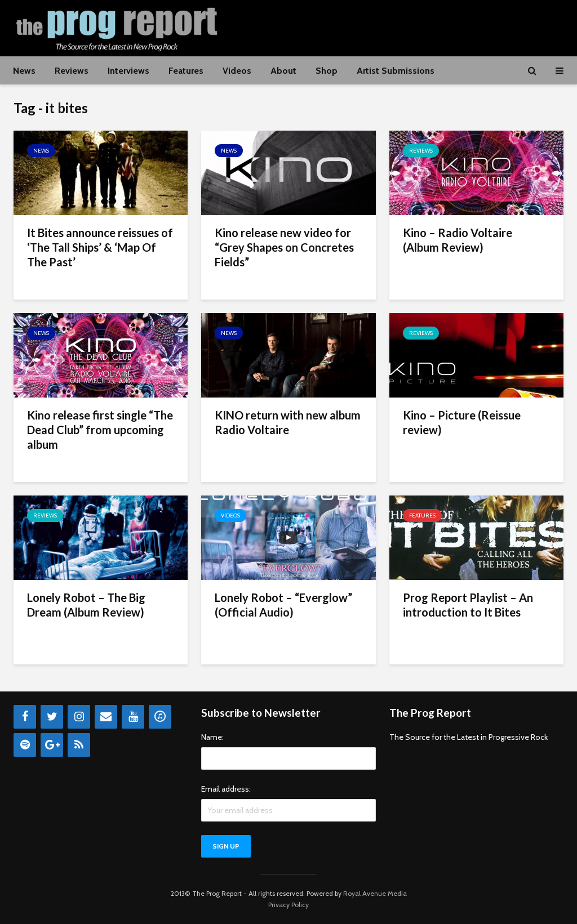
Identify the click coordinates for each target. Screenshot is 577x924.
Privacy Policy (288, 905)
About (283, 71)
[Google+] (52, 745)
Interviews (128, 71)
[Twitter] (52, 717)
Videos (237, 71)
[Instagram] (79, 717)
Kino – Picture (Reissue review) (462, 422)
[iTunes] (160, 717)
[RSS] (79, 745)
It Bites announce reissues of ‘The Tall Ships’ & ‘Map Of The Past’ (100, 247)
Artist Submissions (396, 71)
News (24, 71)
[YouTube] (133, 717)
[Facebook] (25, 717)
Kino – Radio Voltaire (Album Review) (458, 240)
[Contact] (106, 717)
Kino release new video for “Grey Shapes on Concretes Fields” (284, 247)
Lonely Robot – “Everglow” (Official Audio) (283, 605)
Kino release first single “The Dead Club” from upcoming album (100, 430)
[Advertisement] (358, 26)
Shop (327, 71)
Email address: (226, 789)
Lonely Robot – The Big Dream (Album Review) (86, 605)
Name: (212, 737)
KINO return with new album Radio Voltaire (288, 422)
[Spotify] (25, 745)
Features (186, 71)
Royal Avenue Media (375, 893)
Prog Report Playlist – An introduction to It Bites (468, 605)
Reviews (72, 71)
